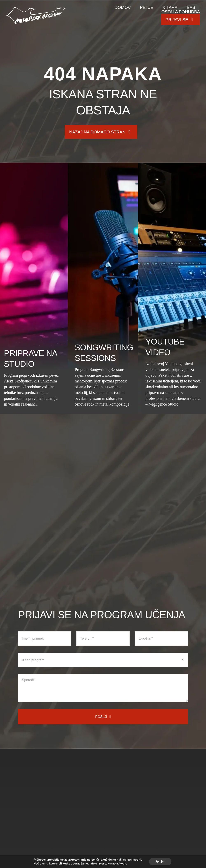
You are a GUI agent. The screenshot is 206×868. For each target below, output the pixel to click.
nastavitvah (118, 863)
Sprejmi (160, 862)
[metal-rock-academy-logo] (36, 8)
